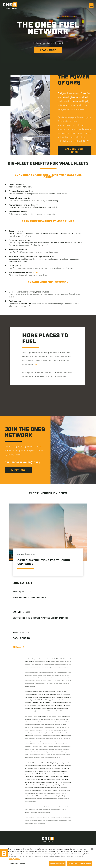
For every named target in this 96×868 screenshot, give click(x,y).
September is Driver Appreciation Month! (41, 618)
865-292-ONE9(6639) (26, 462)
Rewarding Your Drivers (29, 598)
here (36, 364)
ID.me (36, 272)
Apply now (18, 470)
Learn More (48, 50)
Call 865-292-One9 (74, 150)
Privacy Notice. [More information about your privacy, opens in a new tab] (14, 861)
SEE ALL (18, 647)
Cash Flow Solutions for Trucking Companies (44, 562)
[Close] (92, 852)
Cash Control (22, 638)
